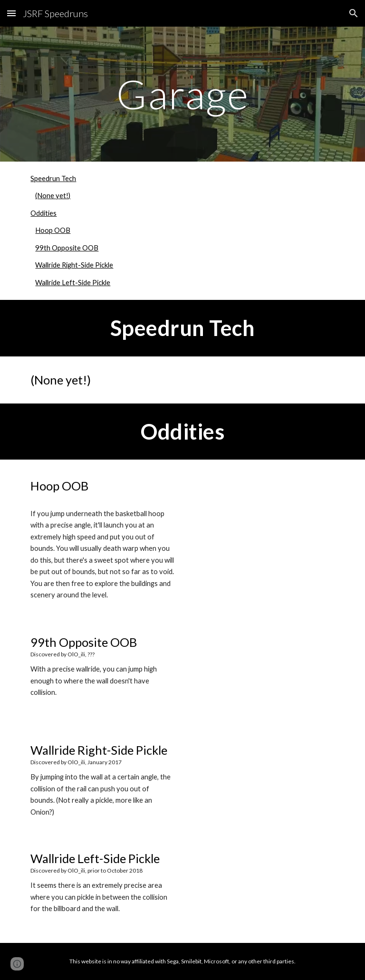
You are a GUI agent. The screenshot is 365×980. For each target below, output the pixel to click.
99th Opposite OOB (67, 248)
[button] (11, 13)
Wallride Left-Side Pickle (73, 283)
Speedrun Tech (53, 178)
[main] (182, 94)
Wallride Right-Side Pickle (74, 265)
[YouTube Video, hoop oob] (262, 513)
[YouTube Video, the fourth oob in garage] (262, 889)
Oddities (43, 213)
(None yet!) (53, 196)
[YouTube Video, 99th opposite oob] (262, 673)
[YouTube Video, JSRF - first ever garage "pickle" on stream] (262, 781)
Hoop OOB (53, 230)
